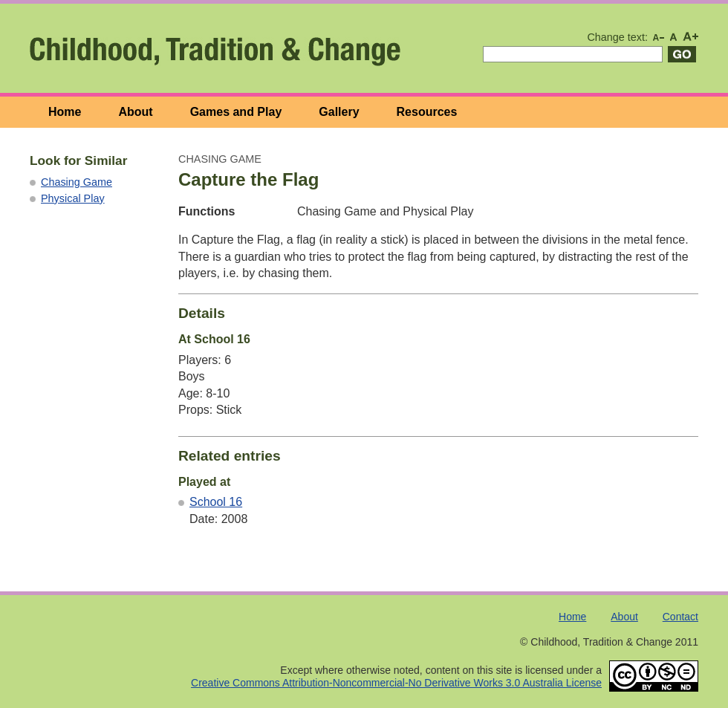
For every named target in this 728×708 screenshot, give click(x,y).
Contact (680, 617)
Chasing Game (77, 182)
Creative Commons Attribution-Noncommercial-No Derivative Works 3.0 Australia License (396, 683)
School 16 (216, 502)
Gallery (339, 112)
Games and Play (236, 112)
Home (65, 112)
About (135, 112)
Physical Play (73, 198)
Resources (427, 112)
